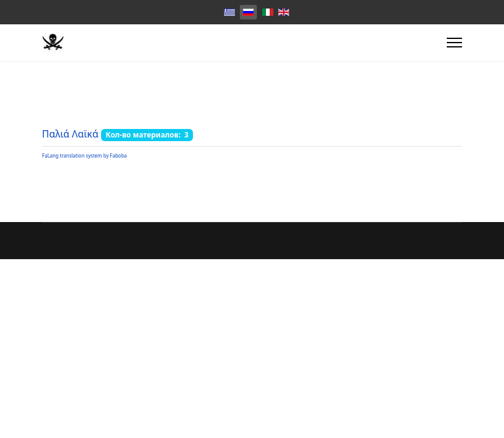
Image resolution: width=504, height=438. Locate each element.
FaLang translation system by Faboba (84, 155)
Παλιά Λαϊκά (70, 134)
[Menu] (454, 43)
